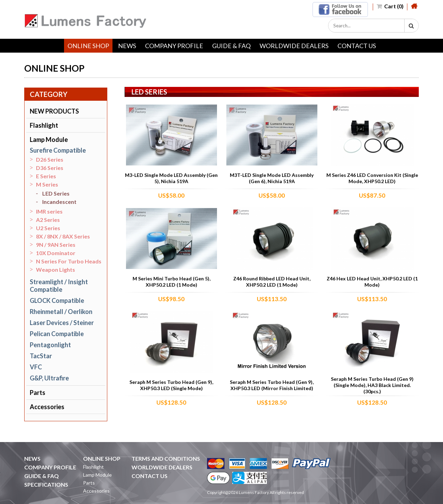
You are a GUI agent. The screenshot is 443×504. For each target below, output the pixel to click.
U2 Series (48, 228)
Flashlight (44, 125)
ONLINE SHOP (88, 46)
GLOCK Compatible (57, 300)
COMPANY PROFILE (174, 46)
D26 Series (50, 159)
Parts (38, 393)
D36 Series (50, 168)
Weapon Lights (56, 269)
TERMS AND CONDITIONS (166, 458)
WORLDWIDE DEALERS (294, 46)
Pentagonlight (50, 345)
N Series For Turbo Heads (69, 261)
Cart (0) (390, 6)
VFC (36, 367)
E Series (46, 176)
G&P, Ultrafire (49, 378)
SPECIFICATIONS (46, 484)
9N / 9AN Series (56, 245)
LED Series (56, 193)
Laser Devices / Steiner (62, 323)
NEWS (127, 46)
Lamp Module (49, 139)
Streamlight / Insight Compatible (59, 286)
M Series (47, 184)
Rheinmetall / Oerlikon (61, 312)
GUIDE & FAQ (231, 46)
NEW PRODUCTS (54, 111)
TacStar (41, 356)
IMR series (49, 211)
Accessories (47, 407)
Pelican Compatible (57, 334)
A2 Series (48, 220)
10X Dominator (56, 253)
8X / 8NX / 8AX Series (63, 236)
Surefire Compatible (58, 150)
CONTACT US (357, 46)
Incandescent (59, 202)
